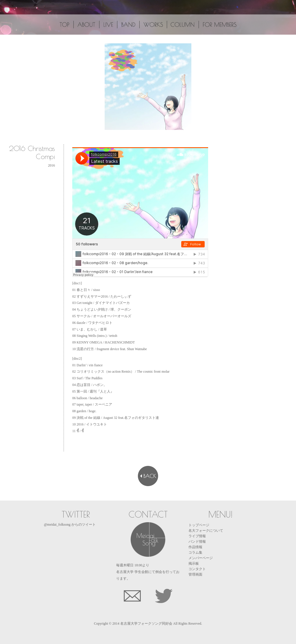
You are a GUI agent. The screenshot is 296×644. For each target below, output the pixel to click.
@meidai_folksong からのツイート (70, 524)
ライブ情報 (197, 536)
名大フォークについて (206, 531)
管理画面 (195, 574)
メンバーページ (201, 558)
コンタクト (197, 569)
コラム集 (195, 552)
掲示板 (194, 563)
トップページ (199, 525)
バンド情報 (197, 542)
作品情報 (195, 547)
